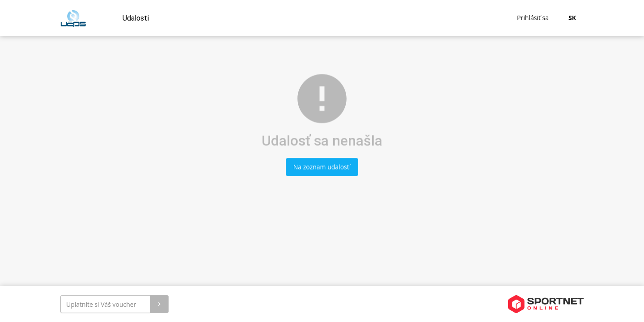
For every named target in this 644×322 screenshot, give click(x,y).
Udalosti (136, 18)
